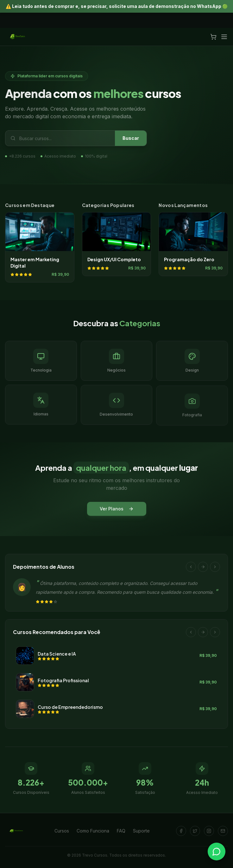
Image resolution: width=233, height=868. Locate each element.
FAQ (121, 831)
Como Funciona (93, 831)
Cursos (62, 831)
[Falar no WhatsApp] (217, 852)
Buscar (131, 138)
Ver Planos (117, 510)
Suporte (141, 831)
